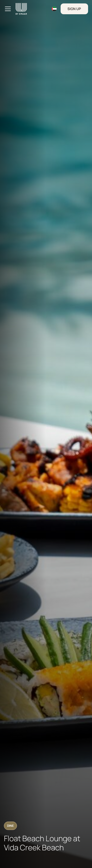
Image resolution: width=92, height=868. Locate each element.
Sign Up (74, 9)
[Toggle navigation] (8, 9)
